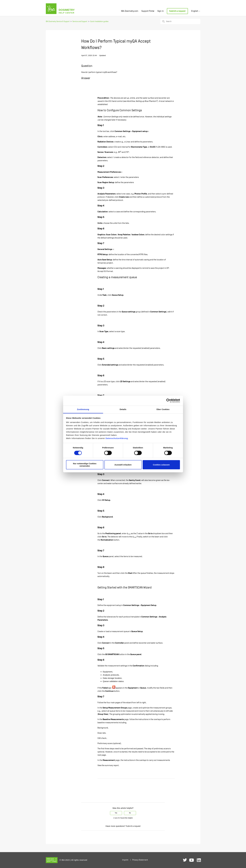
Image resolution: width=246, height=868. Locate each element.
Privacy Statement (140, 860)
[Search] (180, 21)
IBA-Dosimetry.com (130, 11)
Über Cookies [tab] (163, 409)
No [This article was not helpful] (130, 813)
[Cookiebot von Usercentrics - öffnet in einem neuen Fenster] (168, 401)
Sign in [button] (161, 11)
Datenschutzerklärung (117, 438)
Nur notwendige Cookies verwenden (85, 465)
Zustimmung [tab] (83, 409)
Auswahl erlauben (123, 465)
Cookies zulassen (161, 465)
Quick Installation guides (99, 22)
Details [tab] (123, 409)
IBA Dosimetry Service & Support (58, 22)
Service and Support (80, 22)
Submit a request (177, 11)
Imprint (125, 860)
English (196, 11)
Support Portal (148, 11)
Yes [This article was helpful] (116, 813)
